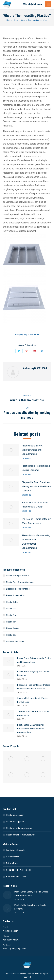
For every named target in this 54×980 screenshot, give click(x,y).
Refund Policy (12, 857)
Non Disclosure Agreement (18, 870)
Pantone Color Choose (16, 876)
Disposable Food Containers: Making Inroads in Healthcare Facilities (36, 486)
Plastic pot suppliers (15, 822)
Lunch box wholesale (16, 850)
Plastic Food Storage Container (20, 582)
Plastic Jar (11, 622)
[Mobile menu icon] (48, 4)
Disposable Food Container (18, 589)
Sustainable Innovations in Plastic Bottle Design (35, 505)
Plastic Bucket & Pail (15, 595)
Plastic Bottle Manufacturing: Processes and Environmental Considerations (36, 542)
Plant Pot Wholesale (15, 642)
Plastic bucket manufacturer (19, 828)
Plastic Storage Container (18, 576)
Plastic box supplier (15, 815)
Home (9, 20)
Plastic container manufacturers (21, 835)
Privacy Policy (12, 863)
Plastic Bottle (12, 602)
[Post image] (11, 450)
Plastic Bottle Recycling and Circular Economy (36, 468)
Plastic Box (11, 635)
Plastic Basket (13, 628)
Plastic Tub (11, 609)
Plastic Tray (11, 615)
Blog (16, 20)
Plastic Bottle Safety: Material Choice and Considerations (32, 450)
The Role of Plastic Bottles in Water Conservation (36, 521)
